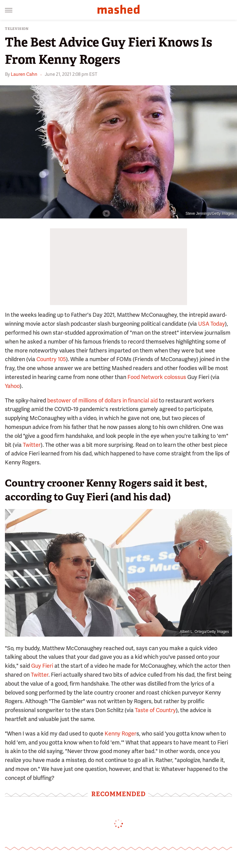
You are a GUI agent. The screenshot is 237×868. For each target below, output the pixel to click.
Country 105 (51, 359)
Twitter (32, 445)
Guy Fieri (42, 666)
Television (17, 29)
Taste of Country (155, 710)
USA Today (212, 324)
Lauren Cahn (24, 74)
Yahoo (12, 386)
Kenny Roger (121, 734)
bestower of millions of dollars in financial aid (102, 400)
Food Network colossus (157, 377)
